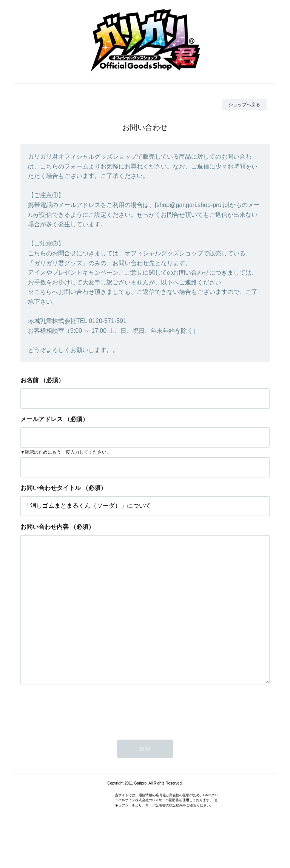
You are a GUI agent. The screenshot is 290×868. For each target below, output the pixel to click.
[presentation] (78, 740)
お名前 (29, 380)
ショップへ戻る (244, 105)
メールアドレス (42, 419)
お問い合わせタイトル (51, 488)
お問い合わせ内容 (45, 527)
